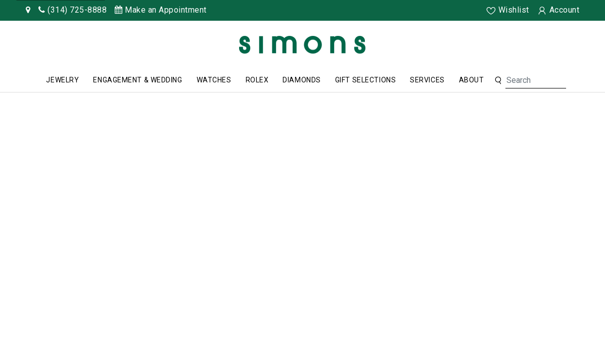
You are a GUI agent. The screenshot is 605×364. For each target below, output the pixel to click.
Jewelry (62, 80)
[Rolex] (560, 47)
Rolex (257, 80)
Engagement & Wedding (137, 80)
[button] (498, 80)
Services (427, 80)
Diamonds (301, 80)
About (472, 80)
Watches (214, 80)
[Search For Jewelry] (536, 80)
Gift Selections (365, 80)
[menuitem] (62, 80)
